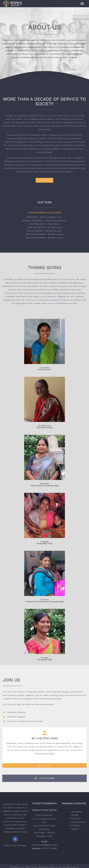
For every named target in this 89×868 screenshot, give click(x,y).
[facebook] (15, 839)
